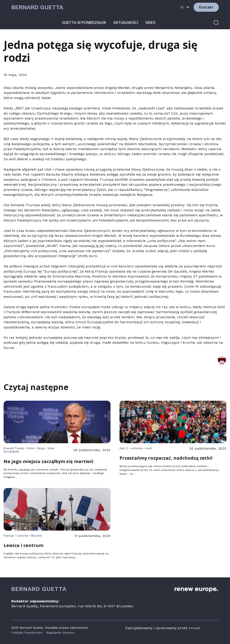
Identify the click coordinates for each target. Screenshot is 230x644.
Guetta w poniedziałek (84, 23)
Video (150, 23)
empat (194, 628)
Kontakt (206, 7)
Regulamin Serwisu (60, 633)
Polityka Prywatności (27, 633)
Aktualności (126, 23)
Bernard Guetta (37, 7)
